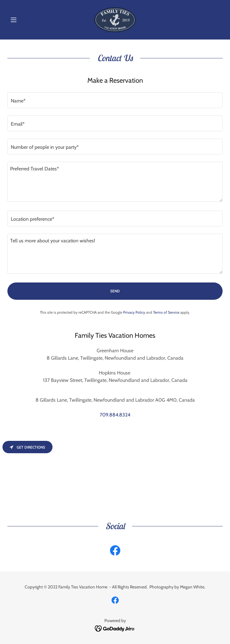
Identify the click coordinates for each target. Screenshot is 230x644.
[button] (24, 20)
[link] (115, 20)
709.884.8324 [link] (115, 415)
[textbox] (115, 100)
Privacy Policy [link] (134, 312)
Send (115, 291)
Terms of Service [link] (166, 312)
